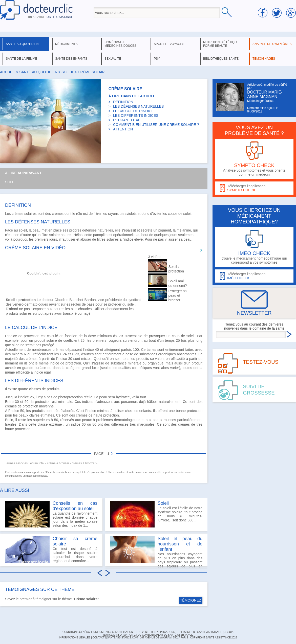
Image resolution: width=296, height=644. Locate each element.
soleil (68, 72)
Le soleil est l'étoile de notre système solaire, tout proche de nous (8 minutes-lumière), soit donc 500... (156, 514)
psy (157, 59)
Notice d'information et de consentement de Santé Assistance (148, 635)
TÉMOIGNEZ (191, 600)
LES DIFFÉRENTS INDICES (136, 116)
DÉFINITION (123, 102)
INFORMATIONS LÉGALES (75, 638)
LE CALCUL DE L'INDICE (133, 111)
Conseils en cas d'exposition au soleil (75, 506)
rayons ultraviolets (122, 214)
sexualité (113, 59)
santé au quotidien (22, 44)
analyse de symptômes (272, 44)
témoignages (264, 59)
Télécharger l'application (254, 188)
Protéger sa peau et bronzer (177, 295)
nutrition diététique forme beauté (221, 44)
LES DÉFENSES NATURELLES (138, 106)
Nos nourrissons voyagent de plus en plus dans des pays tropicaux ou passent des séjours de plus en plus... (156, 551)
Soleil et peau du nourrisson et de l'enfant (180, 544)
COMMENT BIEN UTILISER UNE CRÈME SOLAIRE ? (156, 125)
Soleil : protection (176, 269)
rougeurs (114, 340)
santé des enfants (71, 59)
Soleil (11, 182)
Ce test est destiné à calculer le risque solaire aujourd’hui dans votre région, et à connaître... (51, 549)
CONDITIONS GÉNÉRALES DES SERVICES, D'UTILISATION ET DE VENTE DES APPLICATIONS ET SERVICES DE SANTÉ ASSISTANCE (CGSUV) (148, 632)
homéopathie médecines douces (120, 44)
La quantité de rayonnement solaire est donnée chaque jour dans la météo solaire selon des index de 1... (51, 514)
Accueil (8, 72)
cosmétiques (142, 368)
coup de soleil (183, 336)
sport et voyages (169, 44)
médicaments (66, 44)
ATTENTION (123, 129)
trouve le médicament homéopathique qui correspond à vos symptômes (254, 247)
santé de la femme (22, 59)
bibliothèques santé (221, 59)
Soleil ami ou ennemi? (177, 283)
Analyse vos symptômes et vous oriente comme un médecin (254, 159)
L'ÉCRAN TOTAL (127, 120)
